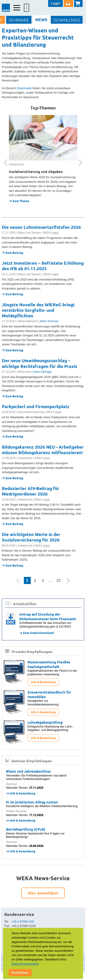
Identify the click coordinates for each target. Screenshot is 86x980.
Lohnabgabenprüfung (45, 722)
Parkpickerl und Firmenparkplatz (36, 406)
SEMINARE (19, 20)
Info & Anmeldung (21, 793)
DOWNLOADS (67, 20)
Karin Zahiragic (43, 372)
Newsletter (68, 3)
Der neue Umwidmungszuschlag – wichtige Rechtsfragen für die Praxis (39, 363)
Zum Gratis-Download (36, 633)
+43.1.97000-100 (23, 921)
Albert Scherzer (49, 321)
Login (56, 3)
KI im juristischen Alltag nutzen (32, 802)
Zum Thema (19, 201)
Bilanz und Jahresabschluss (28, 771)
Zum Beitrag (12, 253)
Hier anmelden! (43, 893)
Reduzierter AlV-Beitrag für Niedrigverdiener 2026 (31, 491)
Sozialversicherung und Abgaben (36, 172)
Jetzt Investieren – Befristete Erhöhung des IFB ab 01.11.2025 (43, 266)
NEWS (41, 19)
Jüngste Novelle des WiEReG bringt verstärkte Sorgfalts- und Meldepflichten (38, 310)
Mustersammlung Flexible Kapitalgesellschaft (49, 664)
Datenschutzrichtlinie (25, 964)
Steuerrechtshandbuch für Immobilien (49, 694)
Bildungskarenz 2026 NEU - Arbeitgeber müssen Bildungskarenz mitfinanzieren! (43, 450)
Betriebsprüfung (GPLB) (26, 829)
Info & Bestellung (43, 682)
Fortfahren (20, 972)
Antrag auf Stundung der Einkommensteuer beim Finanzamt (48, 616)
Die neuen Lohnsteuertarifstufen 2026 (41, 227)
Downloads (24, 88)
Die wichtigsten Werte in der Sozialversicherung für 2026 (31, 537)
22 (59, 580)
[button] (6, 163)
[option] (43, 159)
